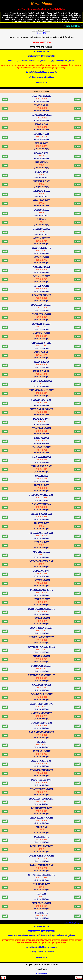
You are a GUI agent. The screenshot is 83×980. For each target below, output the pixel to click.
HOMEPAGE (41, 973)
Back (3, 978)
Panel (78, 99)
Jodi (5, 99)
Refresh (79, 978)
